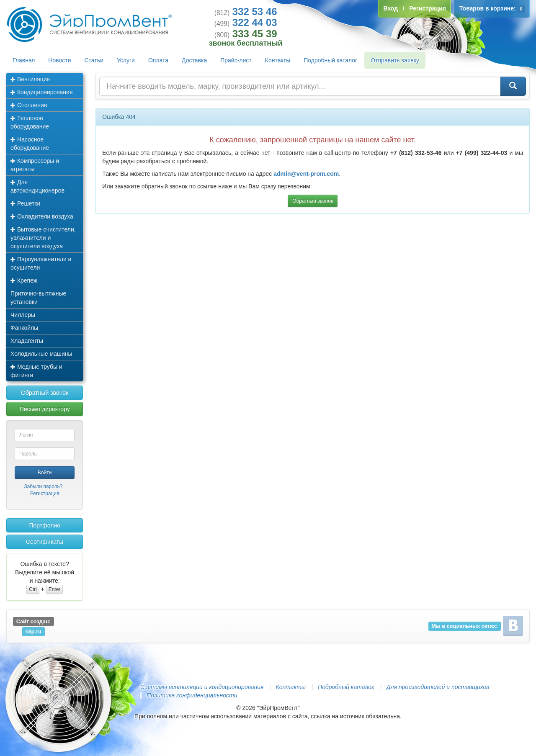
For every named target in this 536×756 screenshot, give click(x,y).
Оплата (158, 60)
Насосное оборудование (30, 144)
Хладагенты (27, 341)
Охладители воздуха (42, 216)
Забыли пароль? (43, 486)
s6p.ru (33, 631)
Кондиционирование (42, 92)
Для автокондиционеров (37, 186)
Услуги (126, 60)
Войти (45, 473)
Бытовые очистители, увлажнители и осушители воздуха (43, 238)
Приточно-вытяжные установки (38, 298)
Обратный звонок (45, 393)
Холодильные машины (41, 354)
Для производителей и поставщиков (438, 687)
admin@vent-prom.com (306, 174)
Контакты (278, 60)
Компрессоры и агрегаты (35, 165)
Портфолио (45, 525)
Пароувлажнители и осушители (41, 263)
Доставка (194, 60)
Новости (59, 60)
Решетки (25, 203)
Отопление (29, 105)
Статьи (94, 60)
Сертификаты (45, 542)
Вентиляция (30, 79)
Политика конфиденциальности (192, 695)
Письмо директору (45, 409)
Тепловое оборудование (30, 122)
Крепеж (24, 280)
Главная (24, 60)
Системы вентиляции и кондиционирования (202, 687)
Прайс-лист (236, 60)
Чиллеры (23, 315)
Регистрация (45, 494)
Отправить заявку (395, 60)
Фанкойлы (24, 328)
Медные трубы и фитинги (36, 371)
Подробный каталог (330, 60)
